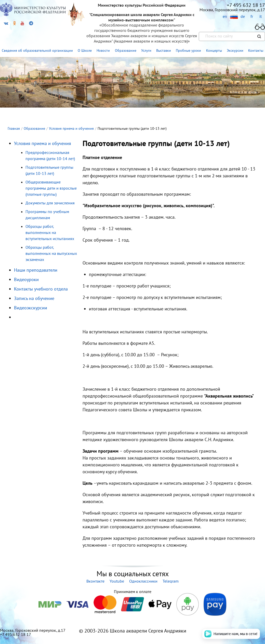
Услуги (146, 50)
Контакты (256, 50)
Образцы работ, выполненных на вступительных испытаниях (50, 232)
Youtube (117, 581)
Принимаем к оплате (132, 592)
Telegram (171, 581)
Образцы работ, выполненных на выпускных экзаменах (51, 253)
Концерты (214, 50)
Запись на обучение (34, 298)
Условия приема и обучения (43, 143)
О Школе (85, 50)
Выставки (164, 50)
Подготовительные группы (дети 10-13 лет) (49, 170)
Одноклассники (143, 581)
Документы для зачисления (50, 203)
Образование (126, 50)
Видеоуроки (26, 279)
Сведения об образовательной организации (37, 50)
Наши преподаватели (36, 270)
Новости (103, 50)
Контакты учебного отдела (41, 289)
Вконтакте (95, 581)
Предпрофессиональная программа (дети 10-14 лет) (50, 155)
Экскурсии (235, 50)
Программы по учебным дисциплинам (47, 215)
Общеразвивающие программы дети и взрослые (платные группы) (51, 188)
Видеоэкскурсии (31, 308)
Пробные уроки (188, 50)
